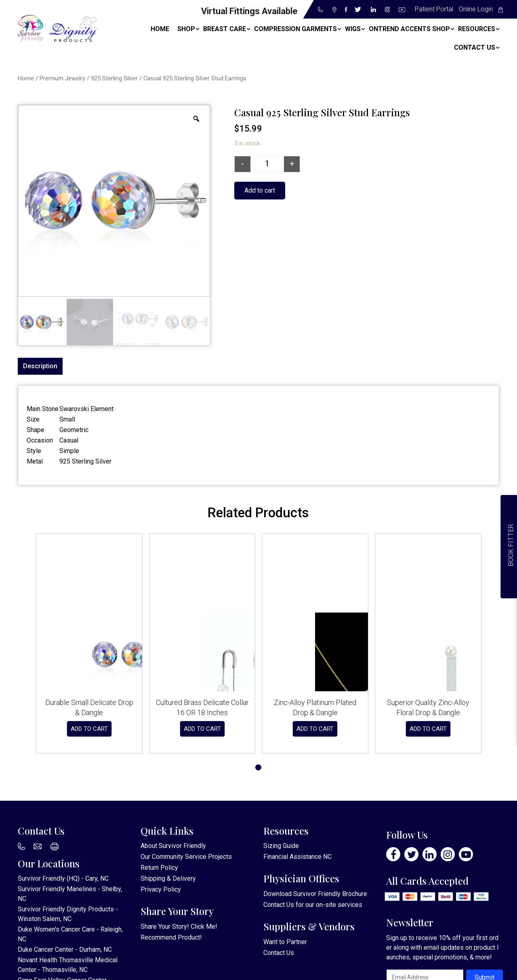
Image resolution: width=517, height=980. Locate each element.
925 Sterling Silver (114, 78)
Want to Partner (285, 942)
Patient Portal (434, 9)
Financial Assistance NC (297, 857)
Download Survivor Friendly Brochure (315, 894)
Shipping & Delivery (168, 878)
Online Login (476, 9)
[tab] (40, 366)
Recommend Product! (171, 937)
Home (26, 78)
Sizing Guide (281, 846)
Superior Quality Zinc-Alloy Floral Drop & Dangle (428, 707)
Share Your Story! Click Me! (179, 926)
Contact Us (279, 905)
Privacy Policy (161, 889)
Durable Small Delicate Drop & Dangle (89, 707)
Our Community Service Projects (186, 857)
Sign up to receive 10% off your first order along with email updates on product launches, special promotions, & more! (442, 947)
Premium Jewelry (62, 78)
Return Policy (159, 868)
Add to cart (260, 190)
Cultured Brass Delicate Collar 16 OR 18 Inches (202, 707)
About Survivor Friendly (173, 846)
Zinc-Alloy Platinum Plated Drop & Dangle (315, 707)
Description (40, 366)
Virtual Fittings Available (249, 11)
